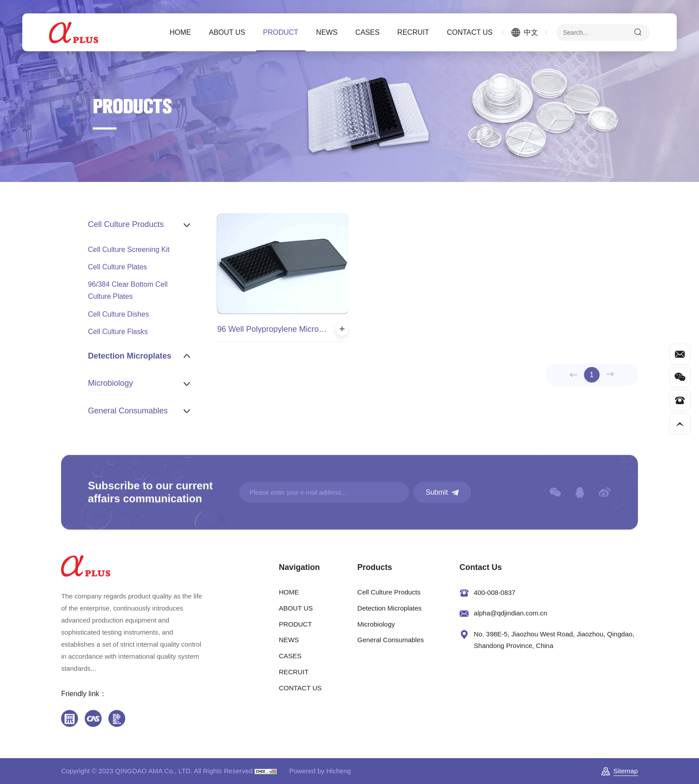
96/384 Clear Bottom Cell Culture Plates (128, 290)
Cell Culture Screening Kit (129, 250)
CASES (367, 32)
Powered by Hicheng (320, 771)
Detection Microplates (390, 608)
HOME (181, 32)
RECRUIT (413, 32)
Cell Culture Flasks (118, 332)
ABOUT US (227, 32)
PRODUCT (281, 32)
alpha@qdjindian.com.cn (511, 613)
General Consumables (391, 640)
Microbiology (376, 624)
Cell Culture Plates (117, 267)
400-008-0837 (495, 592)
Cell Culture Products (389, 592)
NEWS (327, 32)
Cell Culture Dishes (118, 314)
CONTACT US (470, 32)
